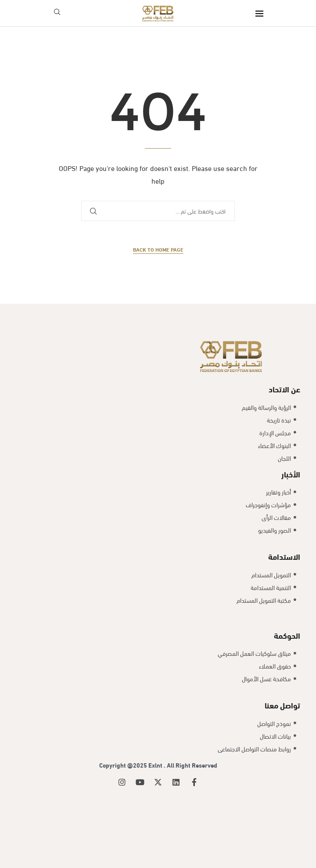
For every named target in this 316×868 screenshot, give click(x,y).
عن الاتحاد (284, 389)
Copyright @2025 (124, 765)
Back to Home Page (158, 249)
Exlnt (156, 765)
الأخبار (291, 474)
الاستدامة (284, 556)
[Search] (57, 13)
